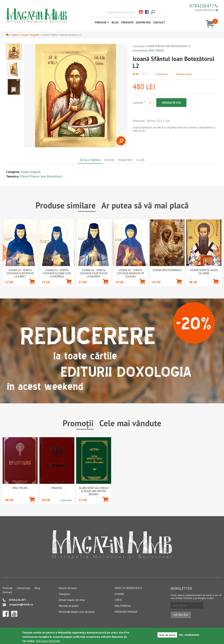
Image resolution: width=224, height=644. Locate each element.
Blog (115, 22)
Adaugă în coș (171, 103)
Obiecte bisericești (128, 588)
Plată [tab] (140, 160)
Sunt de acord (167, 635)
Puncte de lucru (68, 588)
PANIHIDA (57, 488)
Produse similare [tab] (66, 205)
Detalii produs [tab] (90, 160)
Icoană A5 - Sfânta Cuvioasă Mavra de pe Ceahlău (130, 273)
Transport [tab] (125, 160)
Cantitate (139, 103)
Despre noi (143, 22)
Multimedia (123, 606)
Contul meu (23, 588)
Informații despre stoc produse (77, 612)
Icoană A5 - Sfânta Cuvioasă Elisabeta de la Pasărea (57, 273)
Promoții (127, 22)
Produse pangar (126, 612)
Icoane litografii (30, 35)
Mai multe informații (48, 641)
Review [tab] (109, 160)
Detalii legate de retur (72, 600)
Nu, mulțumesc (189, 635)
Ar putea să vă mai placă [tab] (145, 205)
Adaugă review (184, 74)
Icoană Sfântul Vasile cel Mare (204, 272)
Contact (159, 22)
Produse (101, 22)
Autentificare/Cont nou (120, 12)
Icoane (15, 35)
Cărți (118, 600)
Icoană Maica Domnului (167, 270)
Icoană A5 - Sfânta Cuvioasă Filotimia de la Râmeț (20, 273)
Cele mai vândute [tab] (130, 423)
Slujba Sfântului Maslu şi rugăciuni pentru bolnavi (94, 491)
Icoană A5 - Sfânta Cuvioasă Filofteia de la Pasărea (94, 273)
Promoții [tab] (78, 423)
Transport (64, 594)
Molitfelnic (20, 488)
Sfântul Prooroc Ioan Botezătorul (41, 176)
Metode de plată (69, 606)
